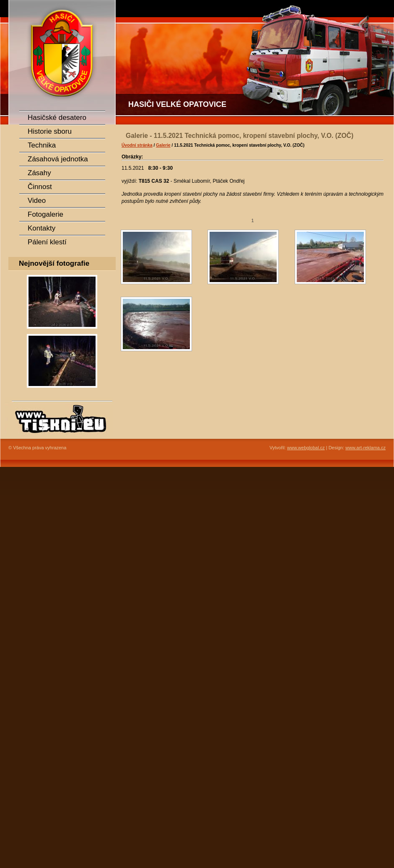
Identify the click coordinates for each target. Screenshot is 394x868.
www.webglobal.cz (306, 448)
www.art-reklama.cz (365, 448)
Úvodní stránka (137, 145)
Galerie (163, 145)
